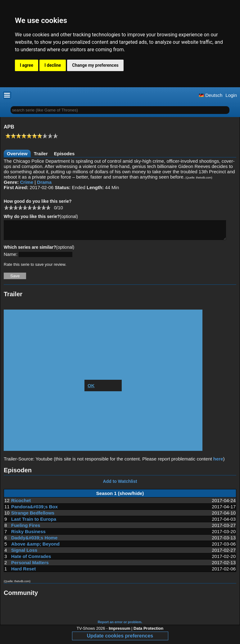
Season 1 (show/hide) (120, 497)
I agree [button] (27, 65)
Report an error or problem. (120, 626)
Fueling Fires (26, 529)
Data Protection (148, 632)
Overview (17, 154)
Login (231, 95)
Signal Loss (24, 554)
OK (91, 389)
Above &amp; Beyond (35, 548)
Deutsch (211, 95)
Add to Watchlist (120, 485)
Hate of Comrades (31, 560)
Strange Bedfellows (33, 517)
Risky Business (28, 535)
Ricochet (21, 504)
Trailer (41, 154)
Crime (27, 182)
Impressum (119, 632)
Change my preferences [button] (95, 65)
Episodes (64, 154)
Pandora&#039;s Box (34, 510)
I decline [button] (53, 65)
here (218, 463)
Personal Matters (30, 566)
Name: (11, 258)
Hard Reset (23, 572)
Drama (44, 182)
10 (48, 207)
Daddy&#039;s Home (34, 541)
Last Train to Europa (34, 523)
